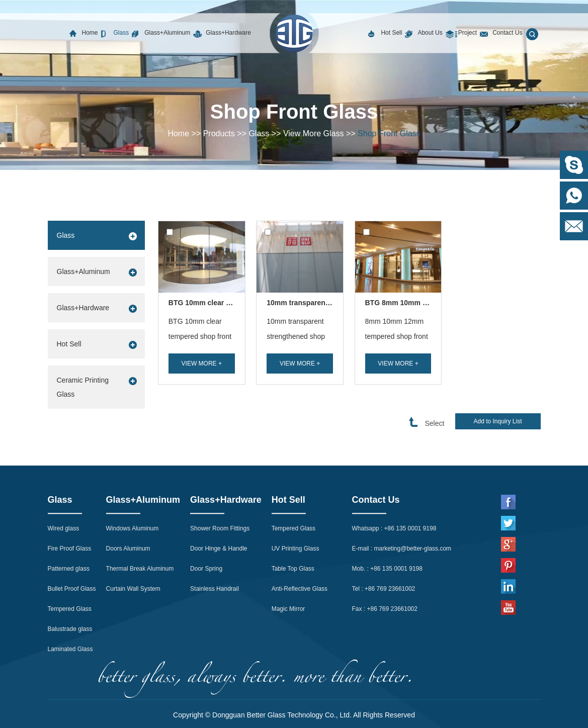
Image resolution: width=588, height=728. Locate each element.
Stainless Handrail (215, 540)
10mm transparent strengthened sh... (328, 303)
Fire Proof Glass (70, 500)
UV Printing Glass (296, 500)
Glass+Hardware (228, 33)
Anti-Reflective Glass (300, 540)
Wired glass (64, 480)
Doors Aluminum (128, 500)
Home (90, 33)
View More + (202, 363)
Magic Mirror (288, 561)
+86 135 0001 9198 (410, 480)
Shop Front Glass (389, 133)
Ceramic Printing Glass (83, 387)
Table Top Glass (293, 520)
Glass (121, 33)
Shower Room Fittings (220, 480)
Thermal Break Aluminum (140, 520)
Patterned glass (69, 520)
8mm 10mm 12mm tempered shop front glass (397, 336)
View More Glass (314, 133)
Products (219, 133)
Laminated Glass (70, 601)
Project (468, 33)
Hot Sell (391, 33)
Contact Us (507, 33)
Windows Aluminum (133, 480)
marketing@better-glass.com (413, 500)
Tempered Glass (70, 561)
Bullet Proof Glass (72, 540)
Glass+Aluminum (167, 33)
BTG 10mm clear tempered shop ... (226, 303)
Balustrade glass (70, 581)
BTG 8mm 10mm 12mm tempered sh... (429, 303)
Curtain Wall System (133, 540)
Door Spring (206, 520)
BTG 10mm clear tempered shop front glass (200, 336)
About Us (430, 33)
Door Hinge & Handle (219, 500)
